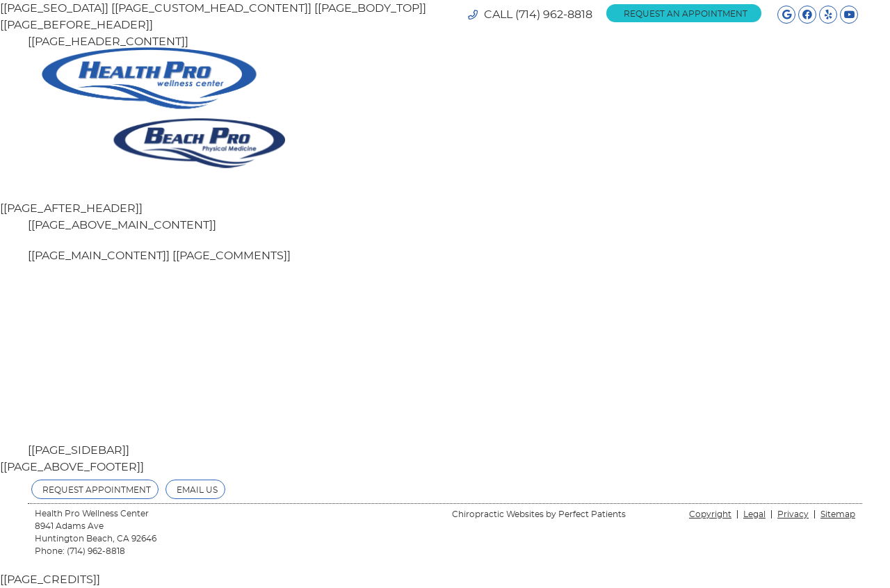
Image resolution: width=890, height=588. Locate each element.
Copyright (710, 514)
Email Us (197, 490)
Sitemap (838, 514)
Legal (754, 514)
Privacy (793, 514)
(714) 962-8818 (554, 15)
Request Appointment (97, 490)
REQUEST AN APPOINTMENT (686, 14)
